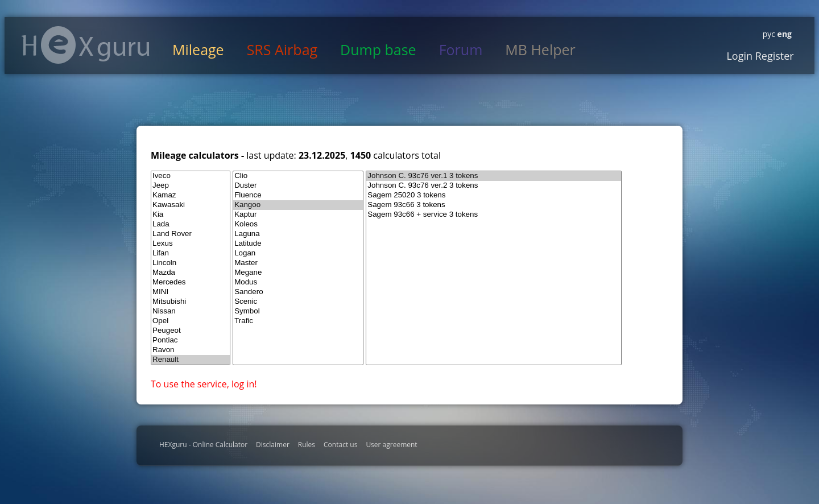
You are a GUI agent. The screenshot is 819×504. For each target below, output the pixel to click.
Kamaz (191, 195)
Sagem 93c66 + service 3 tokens (494, 215)
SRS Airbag (282, 49)
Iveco (191, 176)
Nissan (191, 311)
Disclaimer (273, 445)
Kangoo (298, 205)
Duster (298, 186)
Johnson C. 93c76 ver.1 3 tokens (494, 176)
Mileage (198, 49)
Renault (191, 360)
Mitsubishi (191, 302)
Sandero (298, 292)
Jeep (191, 186)
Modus (298, 282)
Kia (191, 215)
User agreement (391, 445)
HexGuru (86, 45)
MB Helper (540, 49)
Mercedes (191, 282)
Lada (191, 224)
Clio (298, 176)
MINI (191, 292)
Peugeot (191, 331)
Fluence (298, 195)
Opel (191, 321)
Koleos (298, 224)
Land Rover (191, 234)
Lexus (191, 244)
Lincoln (191, 263)
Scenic (298, 302)
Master (298, 263)
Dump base (378, 49)
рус (769, 34)
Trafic (298, 321)
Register (773, 56)
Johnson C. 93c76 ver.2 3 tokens (494, 186)
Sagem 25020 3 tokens (494, 195)
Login (739, 56)
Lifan (191, 253)
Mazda (191, 273)
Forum (461, 49)
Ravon (191, 350)
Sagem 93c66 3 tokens (494, 205)
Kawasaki (191, 205)
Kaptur (298, 215)
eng (783, 34)
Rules (307, 445)
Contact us (340, 445)
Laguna (298, 234)
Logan (298, 253)
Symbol (298, 311)
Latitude (298, 244)
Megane (298, 273)
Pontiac (191, 340)
